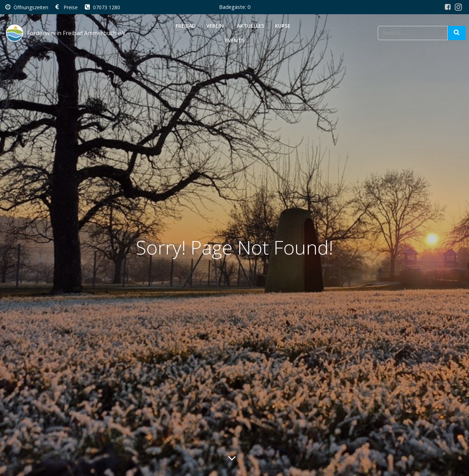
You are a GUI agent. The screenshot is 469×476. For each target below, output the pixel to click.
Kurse (284, 25)
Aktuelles (251, 25)
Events (235, 40)
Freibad (186, 25)
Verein (216, 25)
